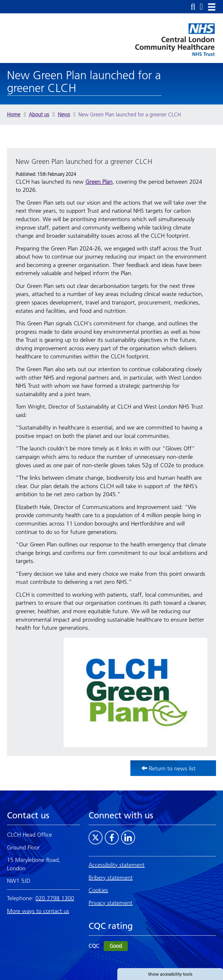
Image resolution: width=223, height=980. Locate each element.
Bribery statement (111, 878)
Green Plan (99, 182)
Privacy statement (110, 903)
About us (39, 114)
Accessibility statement (117, 865)
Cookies (98, 890)
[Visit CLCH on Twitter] (96, 838)
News (64, 114)
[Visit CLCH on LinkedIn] (128, 838)
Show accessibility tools (170, 974)
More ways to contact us (38, 911)
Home (14, 114)
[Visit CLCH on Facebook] (112, 838)
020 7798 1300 (55, 898)
